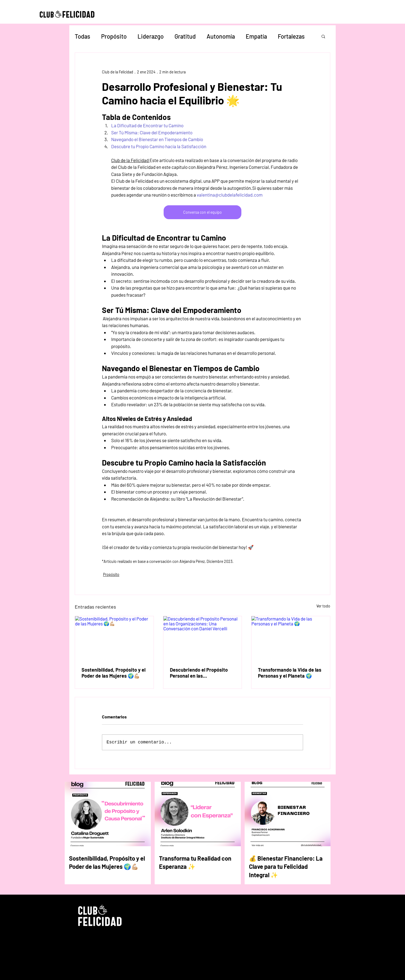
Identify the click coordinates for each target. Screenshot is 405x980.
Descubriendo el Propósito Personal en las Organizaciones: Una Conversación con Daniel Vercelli (199, 673)
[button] (323, 36)
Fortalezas (291, 36)
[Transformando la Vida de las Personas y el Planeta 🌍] (291, 638)
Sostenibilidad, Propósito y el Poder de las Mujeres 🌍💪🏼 (113, 673)
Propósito (114, 36)
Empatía (256, 36)
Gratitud (185, 36)
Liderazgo (151, 36)
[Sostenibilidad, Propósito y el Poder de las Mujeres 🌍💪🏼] (114, 638)
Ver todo (323, 606)
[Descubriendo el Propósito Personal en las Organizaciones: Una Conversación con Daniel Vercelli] (203, 638)
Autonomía (221, 36)
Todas (82, 36)
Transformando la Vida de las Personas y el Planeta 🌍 (290, 673)
